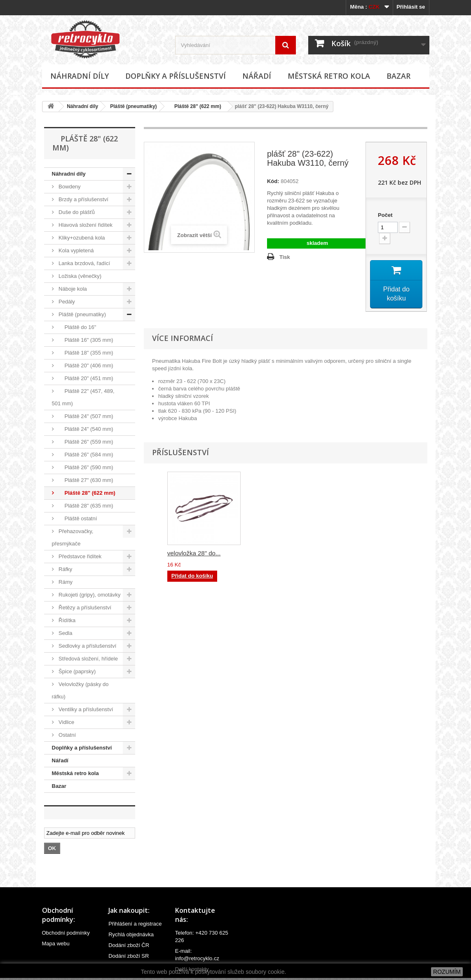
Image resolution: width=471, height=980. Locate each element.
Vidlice (66, 722)
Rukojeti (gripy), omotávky (89, 595)
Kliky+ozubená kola (81, 238)
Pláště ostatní (77, 518)
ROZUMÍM (447, 972)
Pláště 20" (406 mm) (85, 365)
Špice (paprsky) (77, 671)
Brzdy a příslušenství (83, 199)
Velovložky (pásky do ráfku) (80, 690)
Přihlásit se (411, 7)
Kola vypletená (76, 250)
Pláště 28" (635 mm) (85, 506)
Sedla (65, 633)
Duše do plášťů (76, 212)
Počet (385, 215)
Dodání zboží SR (129, 956)
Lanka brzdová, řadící (84, 263)
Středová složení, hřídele (88, 659)
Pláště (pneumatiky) (133, 106)
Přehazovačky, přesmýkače (73, 537)
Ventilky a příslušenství (85, 709)
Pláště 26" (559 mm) (85, 442)
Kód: (273, 181)
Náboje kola (72, 289)
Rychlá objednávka (131, 934)
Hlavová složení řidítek (85, 225)
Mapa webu (56, 944)
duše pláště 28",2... (275, 554)
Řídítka (67, 620)
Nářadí (257, 76)
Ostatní (67, 735)
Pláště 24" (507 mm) (85, 416)
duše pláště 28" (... (193, 554)
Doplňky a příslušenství (176, 76)
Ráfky (65, 569)
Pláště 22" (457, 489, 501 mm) (83, 397)
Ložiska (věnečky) (80, 276)
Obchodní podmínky (66, 933)
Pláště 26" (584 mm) (85, 455)
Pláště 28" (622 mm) (195, 106)
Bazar (398, 76)
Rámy (65, 582)
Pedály (66, 302)
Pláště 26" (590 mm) (85, 467)
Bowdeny (69, 187)
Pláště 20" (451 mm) (85, 378)
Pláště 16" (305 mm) (85, 340)
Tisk (285, 257)
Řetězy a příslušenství (84, 608)
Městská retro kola (329, 76)
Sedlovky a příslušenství (87, 646)
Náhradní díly (80, 76)
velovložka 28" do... (357, 554)
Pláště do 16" (77, 327)
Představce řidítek (80, 556)
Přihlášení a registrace (135, 924)
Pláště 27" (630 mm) (85, 480)
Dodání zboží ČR (129, 945)
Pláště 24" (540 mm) (85, 429)
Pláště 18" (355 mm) (85, 353)
